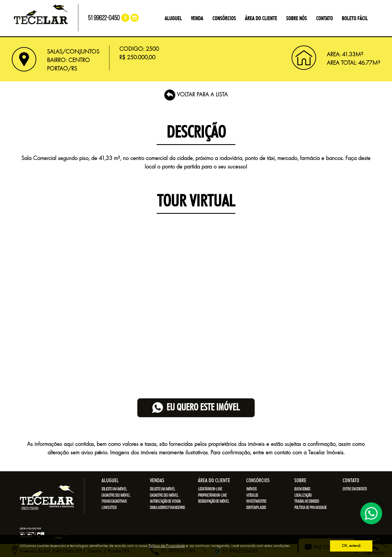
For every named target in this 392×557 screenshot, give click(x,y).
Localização (303, 496)
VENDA (197, 19)
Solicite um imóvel (114, 489)
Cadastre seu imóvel (116, 496)
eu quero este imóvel (196, 408)
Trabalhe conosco (307, 502)
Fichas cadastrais (114, 502)
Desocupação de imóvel (214, 502)
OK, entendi (351, 546)
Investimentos (256, 502)
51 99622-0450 (104, 18)
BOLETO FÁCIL (355, 19)
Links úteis (109, 508)
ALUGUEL (173, 19)
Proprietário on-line (212, 496)
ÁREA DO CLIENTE (261, 19)
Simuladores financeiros (167, 508)
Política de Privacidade (167, 546)
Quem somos (302, 489)
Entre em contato (355, 489)
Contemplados (256, 508)
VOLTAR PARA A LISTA (196, 95)
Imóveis (251, 489)
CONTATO (324, 19)
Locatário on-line (210, 489)
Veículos (252, 496)
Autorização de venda (165, 502)
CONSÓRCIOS (224, 19)
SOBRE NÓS (296, 19)
